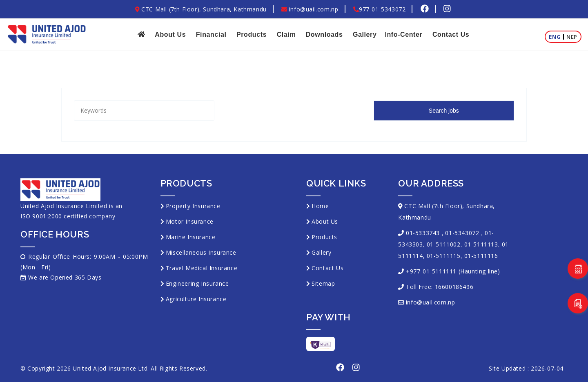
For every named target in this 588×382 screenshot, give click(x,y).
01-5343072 (462, 233)
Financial (211, 34)
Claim (286, 34)
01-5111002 (444, 244)
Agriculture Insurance (196, 299)
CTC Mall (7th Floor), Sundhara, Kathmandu (201, 9)
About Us (170, 34)
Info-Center (403, 34)
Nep (572, 37)
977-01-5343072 (379, 9)
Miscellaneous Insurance (201, 252)
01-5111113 (481, 244)
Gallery (365, 34)
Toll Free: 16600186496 (440, 287)
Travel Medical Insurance (202, 268)
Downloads (324, 34)
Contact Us (451, 34)
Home (320, 206)
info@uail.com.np (310, 9)
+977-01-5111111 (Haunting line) (453, 271)
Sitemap (323, 283)
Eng (555, 37)
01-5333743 (423, 233)
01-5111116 (481, 256)
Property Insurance (193, 206)
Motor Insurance (190, 221)
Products (252, 34)
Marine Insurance (191, 237)
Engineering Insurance (197, 283)
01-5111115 (444, 256)
